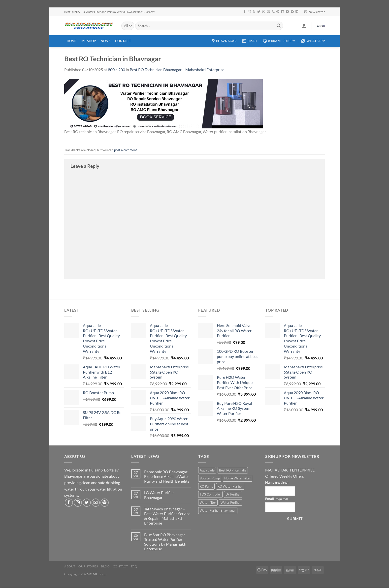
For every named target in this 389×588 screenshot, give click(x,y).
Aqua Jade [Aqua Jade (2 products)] (207, 470)
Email (277, 499)
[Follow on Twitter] (259, 12)
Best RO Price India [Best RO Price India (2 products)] (233, 470)
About (70, 566)
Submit (295, 519)
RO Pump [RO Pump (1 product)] (206, 486)
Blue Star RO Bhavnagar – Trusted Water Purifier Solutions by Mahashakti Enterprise (166, 542)
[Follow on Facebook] (245, 12)
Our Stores (88, 566)
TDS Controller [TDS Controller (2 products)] (210, 494)
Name (277, 482)
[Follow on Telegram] (292, 12)
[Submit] (279, 26)
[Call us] (273, 12)
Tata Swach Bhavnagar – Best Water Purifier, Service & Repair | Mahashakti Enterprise (167, 516)
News (106, 41)
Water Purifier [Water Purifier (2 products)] (231, 502)
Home (72, 41)
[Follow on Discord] (297, 12)
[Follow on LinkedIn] (283, 12)
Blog (105, 566)
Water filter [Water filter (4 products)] (208, 502)
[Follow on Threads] (263, 12)
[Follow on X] (254, 12)
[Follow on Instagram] (249, 12)
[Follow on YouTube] (287, 12)
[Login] (304, 26)
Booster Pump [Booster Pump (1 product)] (210, 478)
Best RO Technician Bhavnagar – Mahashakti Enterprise (177, 70)
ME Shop (89, 41)
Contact (123, 41)
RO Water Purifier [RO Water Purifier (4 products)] (230, 486)
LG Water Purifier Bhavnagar (159, 495)
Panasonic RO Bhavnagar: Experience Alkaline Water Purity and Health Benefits (167, 476)
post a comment (126, 150)
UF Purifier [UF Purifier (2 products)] (233, 494)
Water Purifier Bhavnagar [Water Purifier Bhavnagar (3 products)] (218, 510)
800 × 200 (116, 70)
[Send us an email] (268, 12)
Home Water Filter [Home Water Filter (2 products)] (238, 478)
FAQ (134, 566)
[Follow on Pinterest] (278, 12)
